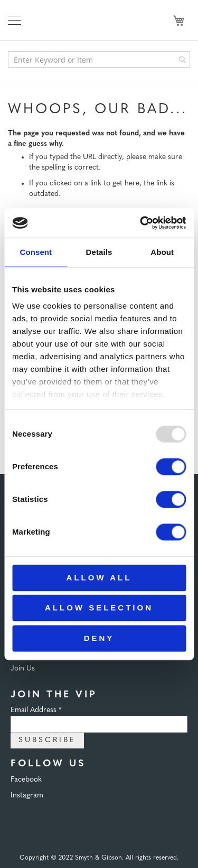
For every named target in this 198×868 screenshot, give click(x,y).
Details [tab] (99, 252)
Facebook (26, 780)
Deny (99, 638)
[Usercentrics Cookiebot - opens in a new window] (141, 223)
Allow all (99, 578)
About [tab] (162, 252)
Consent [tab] (36, 252)
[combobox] (99, 60)
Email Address (36, 710)
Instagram (27, 796)
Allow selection (99, 608)
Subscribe (47, 740)
